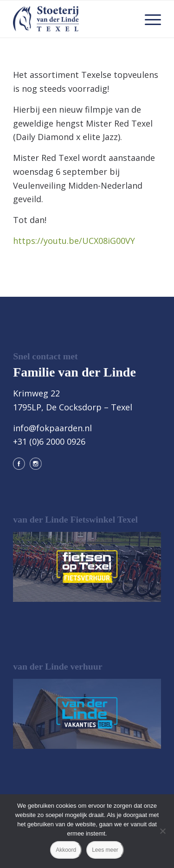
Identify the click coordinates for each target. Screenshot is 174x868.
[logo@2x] (72, 19)
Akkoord (66, 850)
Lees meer (105, 850)
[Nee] (162, 831)
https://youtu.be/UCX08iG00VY (74, 241)
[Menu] (148, 19)
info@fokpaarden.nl (52, 428)
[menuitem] (148, 19)
